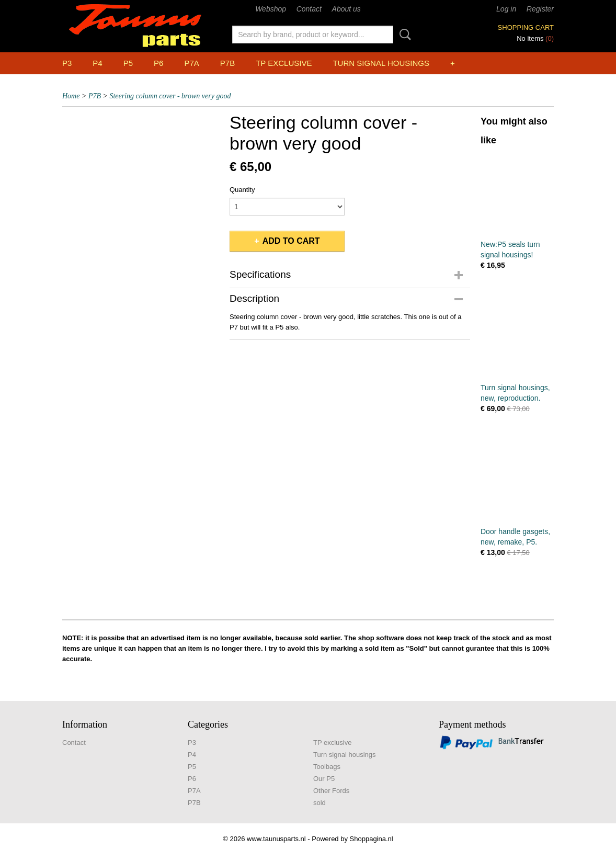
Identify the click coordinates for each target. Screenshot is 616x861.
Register (540, 9)
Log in (506, 9)
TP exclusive (284, 63)
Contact (309, 9)
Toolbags (327, 767)
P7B (227, 63)
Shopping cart (526, 27)
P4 (97, 63)
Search (403, 35)
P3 (67, 63)
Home (71, 96)
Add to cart (291, 241)
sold (320, 803)
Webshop (271, 9)
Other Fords (331, 791)
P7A (191, 63)
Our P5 (324, 779)
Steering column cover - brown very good (170, 96)
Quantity (242, 190)
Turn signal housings (381, 63)
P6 (158, 63)
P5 (128, 63)
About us (346, 9)
